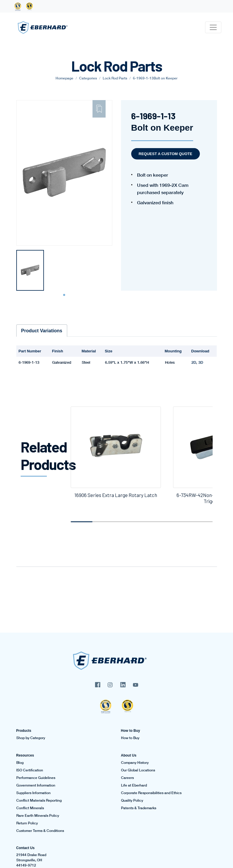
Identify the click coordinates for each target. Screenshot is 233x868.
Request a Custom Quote (166, 154)
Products (24, 731)
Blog (20, 763)
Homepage (64, 78)
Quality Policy (132, 800)
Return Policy (27, 823)
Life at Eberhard (134, 785)
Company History (135, 763)
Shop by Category (31, 738)
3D (201, 362)
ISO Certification (30, 770)
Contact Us (25, 848)
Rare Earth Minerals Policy (38, 816)
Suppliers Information (33, 793)
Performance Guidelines (36, 778)
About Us (129, 755)
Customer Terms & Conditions (40, 831)
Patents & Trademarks (139, 808)
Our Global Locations (138, 770)
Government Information (36, 785)
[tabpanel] (30, 270)
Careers (127, 778)
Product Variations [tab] (42, 331)
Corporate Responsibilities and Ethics (151, 793)
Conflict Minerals (30, 808)
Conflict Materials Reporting (39, 800)
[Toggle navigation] (213, 27)
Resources (25, 755)
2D (194, 362)
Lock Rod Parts (115, 78)
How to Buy (131, 731)
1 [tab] (65, 295)
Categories (88, 78)
